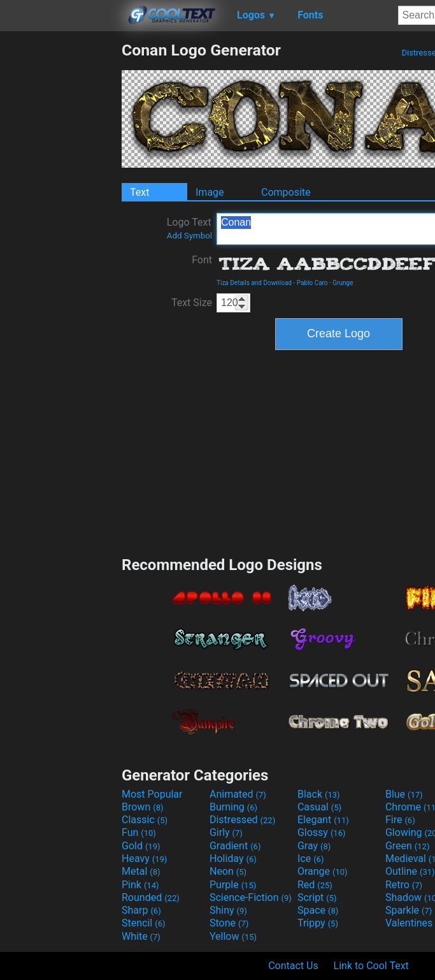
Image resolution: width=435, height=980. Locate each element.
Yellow (233, 936)
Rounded (151, 897)
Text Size (192, 303)
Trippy (318, 923)
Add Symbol (189, 236)
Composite (286, 192)
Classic (145, 820)
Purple (233, 885)
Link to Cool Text (371, 966)
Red (315, 885)
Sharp (141, 910)
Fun (139, 832)
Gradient (235, 846)
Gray (314, 846)
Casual (319, 807)
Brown (142, 807)
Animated (238, 794)
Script (317, 897)
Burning (233, 807)
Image (210, 192)
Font (202, 260)
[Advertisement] (61, 232)
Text (139, 192)
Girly (226, 832)
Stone (229, 923)
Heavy (144, 859)
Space (318, 910)
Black (319, 794)
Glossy (322, 832)
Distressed (242, 820)
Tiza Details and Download (254, 283)
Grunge (343, 283)
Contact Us (293, 966)
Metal (141, 871)
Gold (141, 846)
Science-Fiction (251, 897)
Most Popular (152, 794)
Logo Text (189, 228)
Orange (323, 871)
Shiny (228, 910)
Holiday (233, 859)
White (141, 936)
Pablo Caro (312, 283)
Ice (310, 859)
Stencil (143, 923)
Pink (140, 885)
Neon (228, 871)
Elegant (323, 820)
